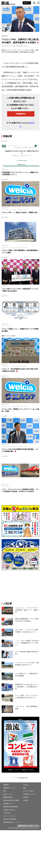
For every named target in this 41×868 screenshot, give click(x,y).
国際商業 (6, 785)
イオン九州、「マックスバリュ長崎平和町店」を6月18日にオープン (27, 631)
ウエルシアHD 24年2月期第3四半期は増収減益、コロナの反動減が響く (20, 450)
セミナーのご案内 (28, 791)
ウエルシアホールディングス (19, 46)
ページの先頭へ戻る (21, 778)
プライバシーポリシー (10, 816)
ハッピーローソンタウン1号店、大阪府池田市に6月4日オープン (27, 664)
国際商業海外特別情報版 (11, 807)
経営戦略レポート (9, 804)
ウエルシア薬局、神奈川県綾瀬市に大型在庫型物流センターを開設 (20, 251)
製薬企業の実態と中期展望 (11, 800)
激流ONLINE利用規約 (10, 819)
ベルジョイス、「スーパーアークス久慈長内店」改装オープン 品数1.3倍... (27, 610)
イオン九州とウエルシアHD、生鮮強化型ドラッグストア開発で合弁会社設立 (20, 290)
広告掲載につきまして (30, 794)
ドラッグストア (6, 46)
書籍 (24, 788)
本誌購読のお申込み (9, 810)
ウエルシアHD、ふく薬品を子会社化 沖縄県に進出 (20, 212)
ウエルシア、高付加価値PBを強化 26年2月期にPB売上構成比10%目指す (20, 370)
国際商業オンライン (9, 788)
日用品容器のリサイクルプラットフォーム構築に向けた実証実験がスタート (20, 173)
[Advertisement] (21, 586)
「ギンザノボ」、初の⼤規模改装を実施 (27, 708)
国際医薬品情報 (8, 797)
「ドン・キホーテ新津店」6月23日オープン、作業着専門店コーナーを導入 (27, 643)
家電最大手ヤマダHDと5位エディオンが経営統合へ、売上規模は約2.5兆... (27, 687)
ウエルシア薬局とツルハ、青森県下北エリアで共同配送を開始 (20, 330)
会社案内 (26, 800)
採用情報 (26, 797)
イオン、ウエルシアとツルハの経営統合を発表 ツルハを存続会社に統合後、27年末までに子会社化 (20, 490)
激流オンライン (7, 50)
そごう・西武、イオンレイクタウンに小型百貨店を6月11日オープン (27, 697)
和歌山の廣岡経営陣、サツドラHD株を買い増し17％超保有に (27, 620)
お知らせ (26, 785)
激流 (5, 791)
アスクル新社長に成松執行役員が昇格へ (27, 653)
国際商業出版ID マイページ (11, 822)
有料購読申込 (21, 114)
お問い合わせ (7, 813)
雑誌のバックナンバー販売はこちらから (21, 770)
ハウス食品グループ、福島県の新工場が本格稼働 (27, 675)
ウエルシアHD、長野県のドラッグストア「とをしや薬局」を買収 (20, 410)
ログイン (27, 3)
